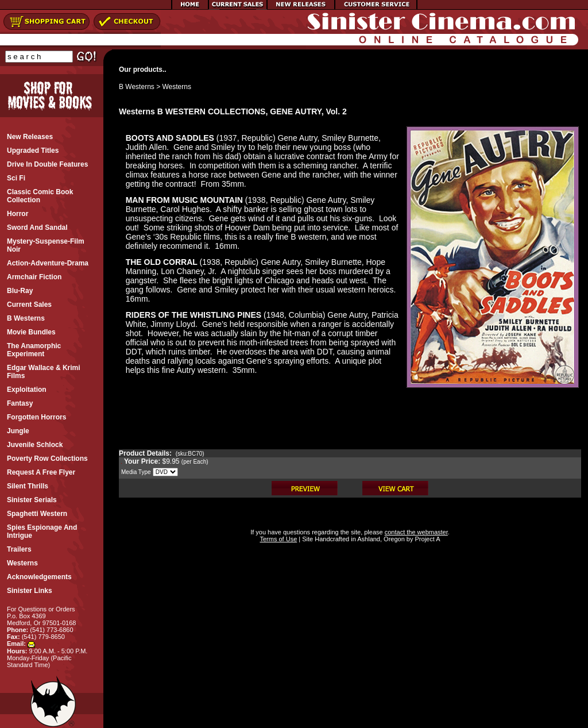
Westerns (177, 87)
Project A (426, 539)
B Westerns (137, 87)
